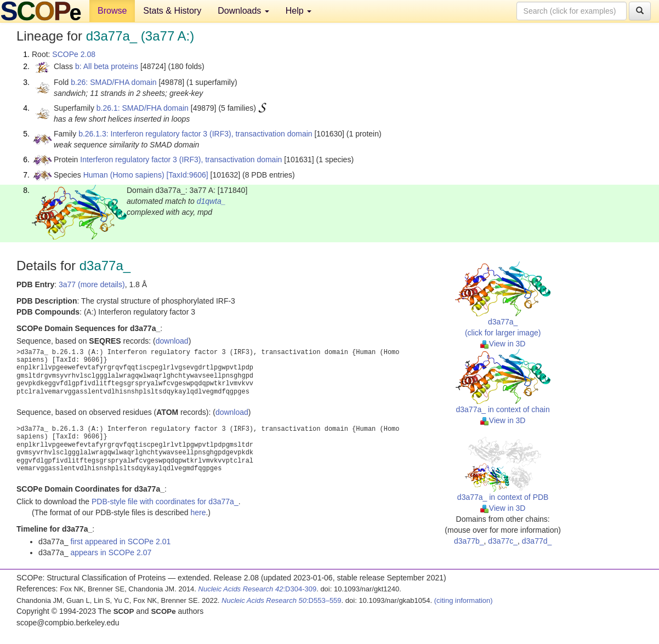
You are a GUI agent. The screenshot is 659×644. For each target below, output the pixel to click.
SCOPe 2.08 (74, 54)
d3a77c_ (503, 541)
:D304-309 (258, 589)
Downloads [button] (243, 11)
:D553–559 (282, 600)
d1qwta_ (211, 201)
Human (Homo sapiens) (124, 175)
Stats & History (172, 11)
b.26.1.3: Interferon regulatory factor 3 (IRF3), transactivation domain (195, 134)
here (198, 512)
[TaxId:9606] (187, 175)
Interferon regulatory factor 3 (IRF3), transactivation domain (181, 159)
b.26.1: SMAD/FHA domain (143, 108)
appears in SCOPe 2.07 (111, 552)
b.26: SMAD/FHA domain (113, 82)
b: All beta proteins (107, 66)
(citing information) (464, 600)
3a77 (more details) (92, 284)
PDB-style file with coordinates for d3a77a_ (165, 501)
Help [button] (299, 11)
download (172, 341)
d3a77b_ (469, 541)
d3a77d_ (537, 541)
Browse (112, 11)
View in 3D (503, 344)
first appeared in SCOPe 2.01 (120, 542)
